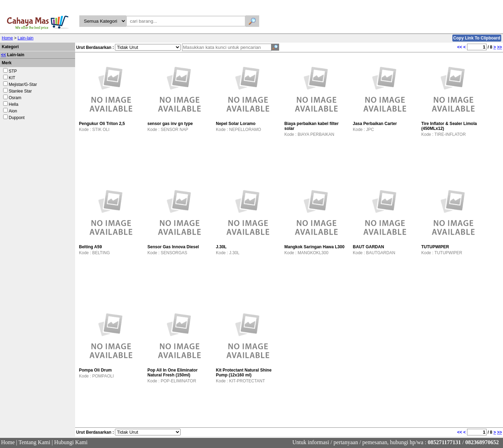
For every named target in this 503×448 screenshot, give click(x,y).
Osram (15, 98)
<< (3, 55)
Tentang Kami (34, 442)
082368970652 (482, 442)
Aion (13, 111)
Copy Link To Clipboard (477, 38)
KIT (12, 78)
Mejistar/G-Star (23, 85)
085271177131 (444, 442)
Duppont (17, 118)
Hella (13, 104)
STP (13, 71)
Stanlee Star (20, 91)
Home (7, 38)
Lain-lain (25, 38)
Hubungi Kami (71, 442)
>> (500, 47)
